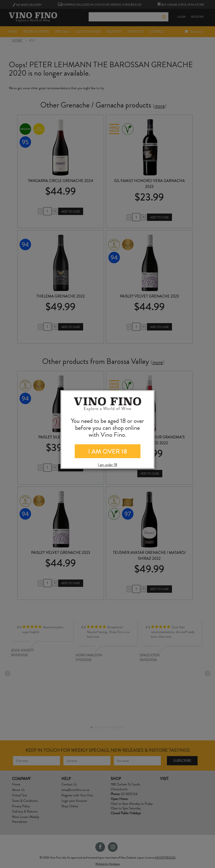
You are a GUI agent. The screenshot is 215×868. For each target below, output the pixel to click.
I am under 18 (107, 465)
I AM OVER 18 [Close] (108, 451)
